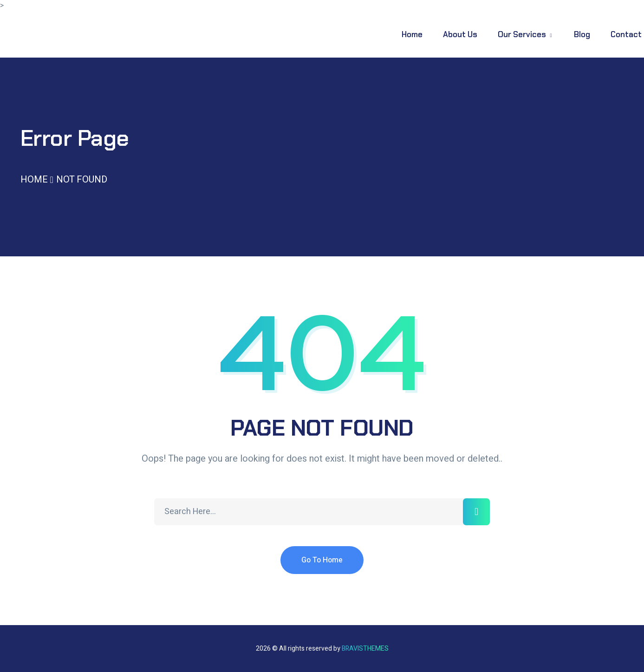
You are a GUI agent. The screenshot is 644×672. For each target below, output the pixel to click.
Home (34, 179)
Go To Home (322, 560)
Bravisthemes (365, 649)
